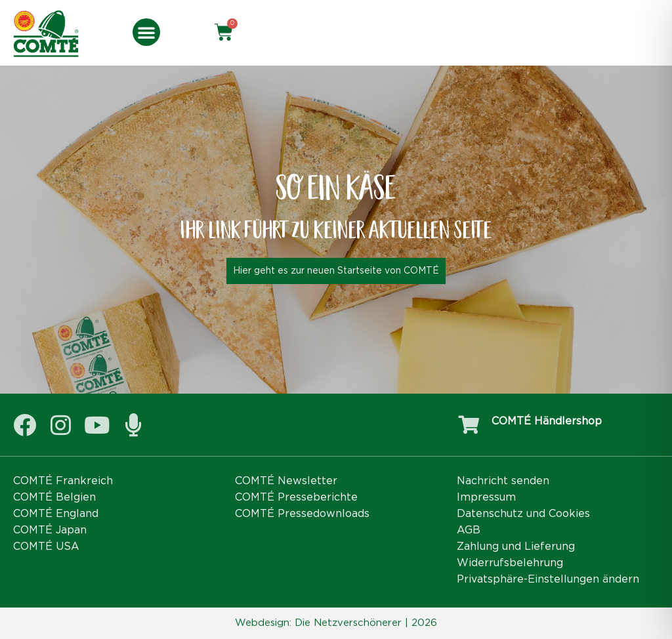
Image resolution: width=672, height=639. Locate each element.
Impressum (486, 497)
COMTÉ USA (46, 546)
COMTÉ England (56, 514)
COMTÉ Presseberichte (296, 497)
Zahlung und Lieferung (516, 546)
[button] (146, 32)
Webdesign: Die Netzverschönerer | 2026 (336, 623)
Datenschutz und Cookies (523, 514)
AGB (469, 530)
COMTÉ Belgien (54, 497)
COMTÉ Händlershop (547, 421)
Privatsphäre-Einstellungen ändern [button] (548, 579)
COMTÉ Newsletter (286, 481)
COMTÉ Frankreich (63, 481)
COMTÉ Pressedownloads (302, 514)
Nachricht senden (503, 481)
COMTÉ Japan (50, 530)
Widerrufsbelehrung (510, 563)
